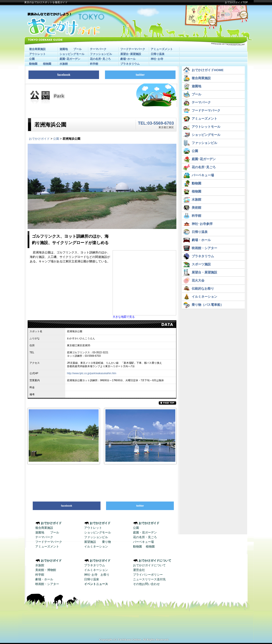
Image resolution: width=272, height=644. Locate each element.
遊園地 (64, 49)
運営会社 (139, 570)
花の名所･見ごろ (100, 59)
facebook (64, 75)
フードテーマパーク (133, 49)
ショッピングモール (72, 54)
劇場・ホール (44, 579)
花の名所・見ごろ (145, 537)
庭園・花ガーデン (145, 532)
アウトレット (37, 54)
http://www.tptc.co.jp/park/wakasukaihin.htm (92, 373)
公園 (32, 59)
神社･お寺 (157, 59)
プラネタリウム (130, 64)
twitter (140, 75)
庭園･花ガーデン (70, 59)
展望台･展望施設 (131, 54)
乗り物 (106, 542)
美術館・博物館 (46, 570)
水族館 (64, 64)
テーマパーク (98, 49)
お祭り (105, 575)
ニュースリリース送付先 (149, 579)
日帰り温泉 (158, 54)
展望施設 (90, 542)
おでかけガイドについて (149, 565)
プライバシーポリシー (148, 575)
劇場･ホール (128, 59)
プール (77, 49)
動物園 (33, 64)
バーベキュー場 (143, 542)
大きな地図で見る (124, 317)
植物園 (47, 64)
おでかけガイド (39, 139)
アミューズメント (162, 49)
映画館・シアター (47, 584)
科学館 (94, 64)
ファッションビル (101, 54)
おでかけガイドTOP (236, 2)
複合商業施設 (37, 49)
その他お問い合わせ (146, 584)
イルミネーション (96, 546)
